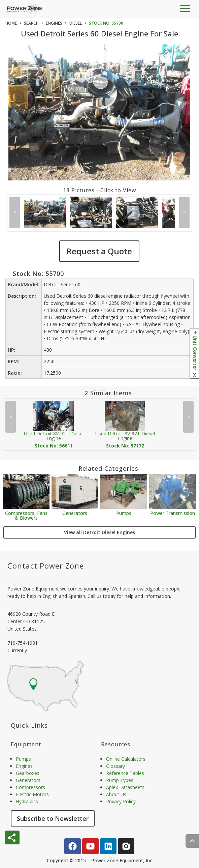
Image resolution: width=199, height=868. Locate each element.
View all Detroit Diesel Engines (99, 532)
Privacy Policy (121, 801)
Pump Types (120, 780)
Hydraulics (27, 801)
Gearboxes (28, 773)
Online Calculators (126, 759)
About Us (116, 794)
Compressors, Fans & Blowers (26, 515)
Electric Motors (32, 794)
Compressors (30, 787)
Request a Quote (99, 251)
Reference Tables (125, 773)
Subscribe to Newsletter (53, 818)
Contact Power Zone (46, 566)
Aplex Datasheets (125, 787)
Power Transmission (173, 513)
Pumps (124, 513)
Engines (24, 766)
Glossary (115, 766)
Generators (75, 513)
